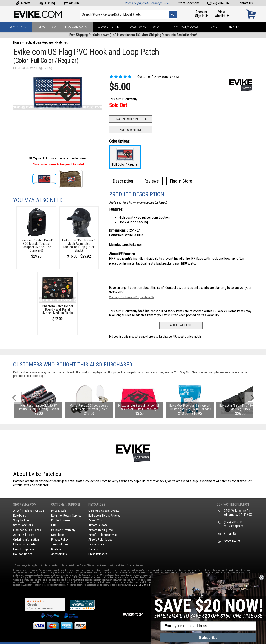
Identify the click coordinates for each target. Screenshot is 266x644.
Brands (235, 27)
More (215, 27)
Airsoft (23, 3)
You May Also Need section (191, 372)
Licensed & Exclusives (27, 530)
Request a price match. (188, 337)
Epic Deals (17, 27)
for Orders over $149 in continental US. (133, 35)
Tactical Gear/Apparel (39, 42)
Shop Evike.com (25, 505)
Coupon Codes (23, 554)
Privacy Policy (60, 540)
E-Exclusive (47, 27)
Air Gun (71, 3)
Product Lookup (61, 520)
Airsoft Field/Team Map (103, 535)
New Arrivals (75, 27)
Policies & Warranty (63, 530)
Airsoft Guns (110, 27)
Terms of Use (59, 544)
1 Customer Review (135, 77)
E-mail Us (230, 534)
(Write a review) (171, 77)
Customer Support (66, 505)
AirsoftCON (96, 520)
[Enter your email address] (208, 626)
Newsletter (58, 535)
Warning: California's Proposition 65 (131, 297)
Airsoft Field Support (102, 540)
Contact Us (245, 3)
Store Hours (232, 541)
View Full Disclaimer (143, 585)
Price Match (59, 511)
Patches (62, 42)
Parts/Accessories (147, 27)
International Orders (25, 544)
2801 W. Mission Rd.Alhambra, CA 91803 (238, 513)
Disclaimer (58, 549)
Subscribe (208, 638)
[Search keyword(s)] (128, 14)
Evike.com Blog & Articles (104, 515)
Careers (93, 549)
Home (17, 42)
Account (201, 14)
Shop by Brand (22, 520)
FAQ (54, 525)
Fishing (47, 3)
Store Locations (189, 3)
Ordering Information (26, 540)
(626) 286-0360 (219, 3)
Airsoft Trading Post (101, 530)
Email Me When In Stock (131, 119)
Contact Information (233, 505)
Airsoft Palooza (98, 525)
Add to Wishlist (131, 130)
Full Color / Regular (125, 157)
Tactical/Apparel (187, 27)
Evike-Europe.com (24, 549)
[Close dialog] (262, 578)
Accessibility (59, 554)
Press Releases (98, 554)
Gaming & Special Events (104, 511)
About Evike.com (24, 535)
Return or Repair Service (66, 515)
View (222, 14)
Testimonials (96, 544)
